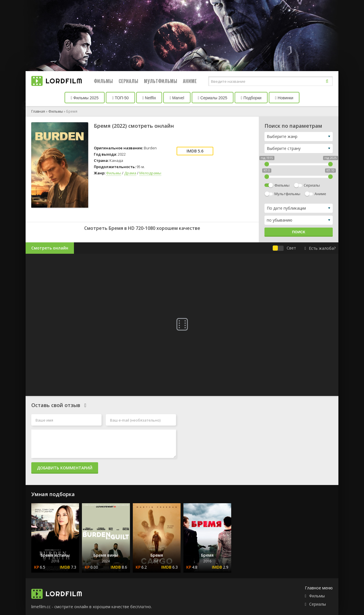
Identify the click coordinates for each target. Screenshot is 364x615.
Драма (130, 173)
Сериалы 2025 (213, 98)
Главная (38, 111)
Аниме (190, 81)
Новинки (284, 98)
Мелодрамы (150, 173)
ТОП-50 (120, 98)
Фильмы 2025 (85, 98)
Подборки (251, 98)
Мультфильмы (161, 81)
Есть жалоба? (320, 248)
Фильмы (103, 81)
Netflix (149, 98)
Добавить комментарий (65, 468)
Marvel (177, 98)
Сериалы (128, 81)
